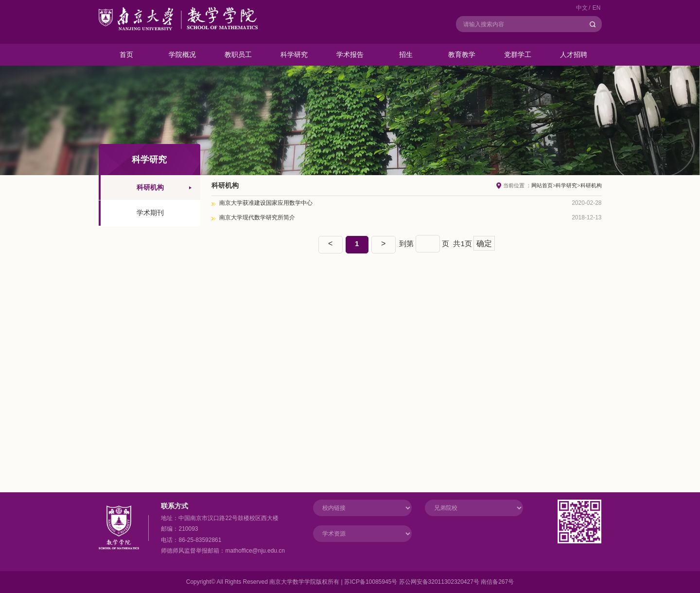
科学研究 (566, 185)
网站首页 (542, 185)
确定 (484, 243)
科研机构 (591, 185)
